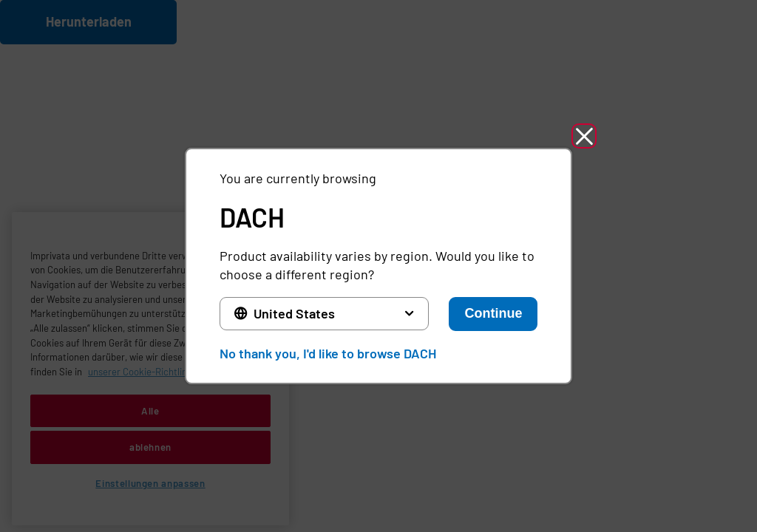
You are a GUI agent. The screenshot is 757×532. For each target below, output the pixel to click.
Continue (493, 313)
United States (294, 313)
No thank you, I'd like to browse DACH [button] (328, 353)
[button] (584, 136)
